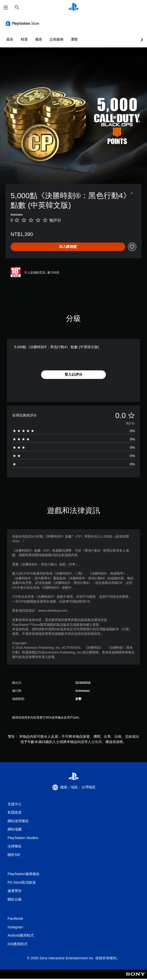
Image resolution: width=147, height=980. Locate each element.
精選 (24, 39)
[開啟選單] (6, 8)
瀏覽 (74, 39)
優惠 (39, 39)
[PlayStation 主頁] (74, 7)
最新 (10, 39)
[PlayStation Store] (23, 23)
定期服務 (56, 39)
